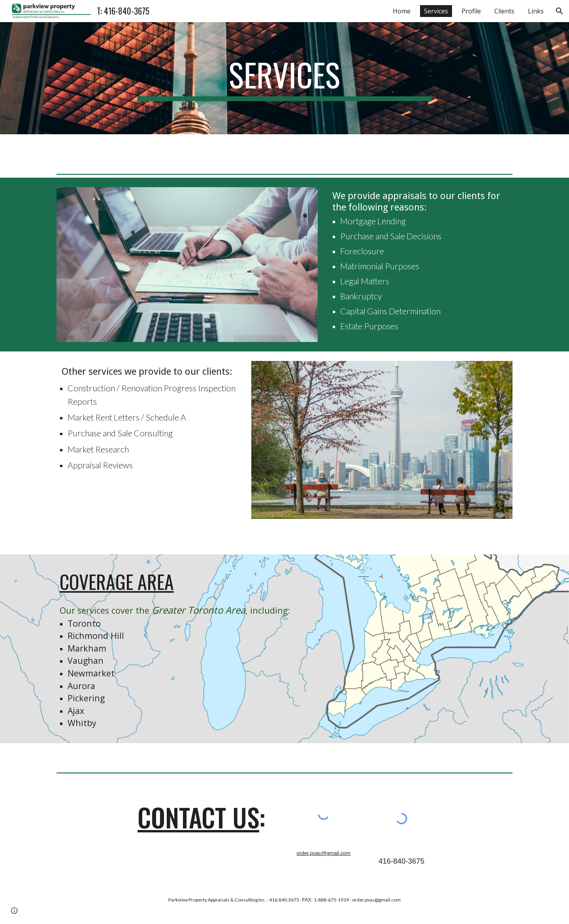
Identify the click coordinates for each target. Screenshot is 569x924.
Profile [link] (471, 11)
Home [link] (402, 11)
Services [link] (436, 11)
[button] (560, 11)
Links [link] (536, 11)
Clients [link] (504, 11)
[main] (284, 78)
